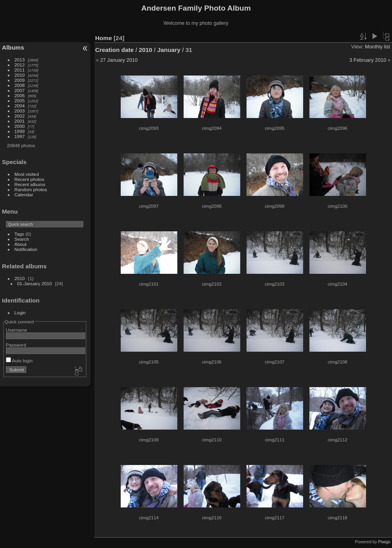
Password (16, 345)
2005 (20, 101)
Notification (26, 249)
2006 (20, 95)
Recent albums (30, 184)
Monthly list (377, 47)
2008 (20, 85)
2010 (20, 75)
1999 (20, 131)
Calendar (24, 195)
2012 (20, 65)
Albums (13, 47)
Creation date (114, 50)
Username (17, 330)
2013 (20, 60)
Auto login (19, 361)
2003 (20, 111)
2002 (20, 116)
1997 (20, 136)
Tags (19, 234)
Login (20, 313)
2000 (20, 126)
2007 (20, 90)
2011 (20, 70)
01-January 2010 (35, 283)
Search (22, 239)
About (21, 244)
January (169, 50)
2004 (20, 106)
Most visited (27, 174)
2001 (20, 121)
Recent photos (29, 179)
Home (104, 38)
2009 (20, 80)
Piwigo (384, 542)
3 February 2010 (368, 60)
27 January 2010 (119, 60)
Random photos (31, 189)
